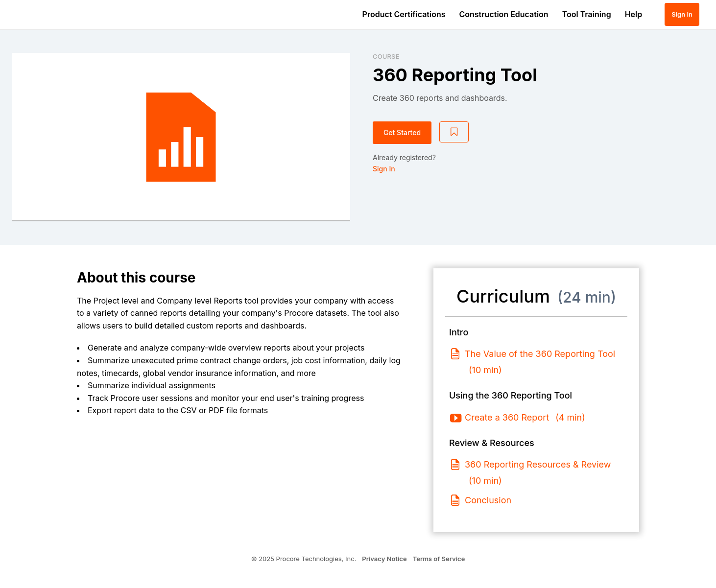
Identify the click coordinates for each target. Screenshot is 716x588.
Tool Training (587, 14)
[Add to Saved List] (454, 132)
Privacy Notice (384, 559)
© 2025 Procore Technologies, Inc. (304, 559)
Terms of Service (439, 559)
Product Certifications (404, 14)
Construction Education (504, 14)
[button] (655, 14)
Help (634, 14)
